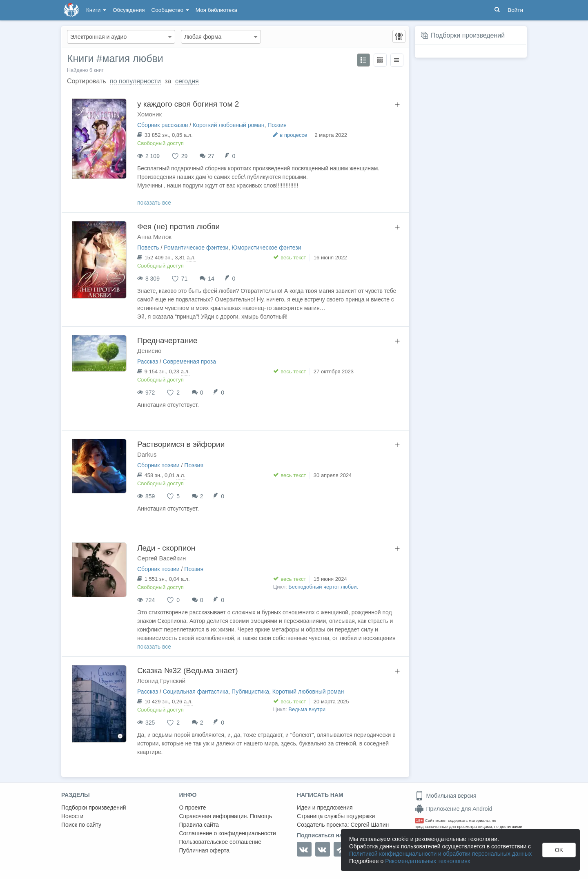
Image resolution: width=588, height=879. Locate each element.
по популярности (135, 81)
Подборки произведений (468, 35)
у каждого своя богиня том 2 (188, 104)
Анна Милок (154, 237)
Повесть (148, 248)
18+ (420, 820)
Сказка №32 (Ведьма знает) (188, 670)
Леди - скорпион (166, 548)
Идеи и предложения (325, 808)
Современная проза (189, 361)
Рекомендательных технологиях (428, 861)
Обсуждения (129, 10)
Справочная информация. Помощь (226, 816)
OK (559, 850)
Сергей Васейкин (161, 558)
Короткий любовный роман (228, 125)
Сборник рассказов (163, 125)
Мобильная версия (446, 796)
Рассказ (148, 361)
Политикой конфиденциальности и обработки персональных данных (440, 854)
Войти (515, 10)
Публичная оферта (205, 850)
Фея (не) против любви (178, 226)
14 (211, 279)
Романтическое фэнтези (196, 248)
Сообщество (170, 10)
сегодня (187, 81)
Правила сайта (199, 825)
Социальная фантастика (196, 692)
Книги (96, 10)
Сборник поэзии (158, 465)
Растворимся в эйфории (181, 444)
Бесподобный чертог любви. (323, 587)
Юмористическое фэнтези (266, 248)
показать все (154, 203)
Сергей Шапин (370, 825)
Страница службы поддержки (336, 816)
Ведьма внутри (307, 709)
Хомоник (149, 114)
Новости (72, 816)
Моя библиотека (216, 10)
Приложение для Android (454, 809)
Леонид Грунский (161, 681)
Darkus (147, 454)
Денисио (149, 351)
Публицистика (250, 692)
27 (211, 156)
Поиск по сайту (81, 825)
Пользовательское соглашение (220, 842)
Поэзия (277, 125)
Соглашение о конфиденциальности (228, 833)
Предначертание (167, 340)
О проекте (193, 808)
